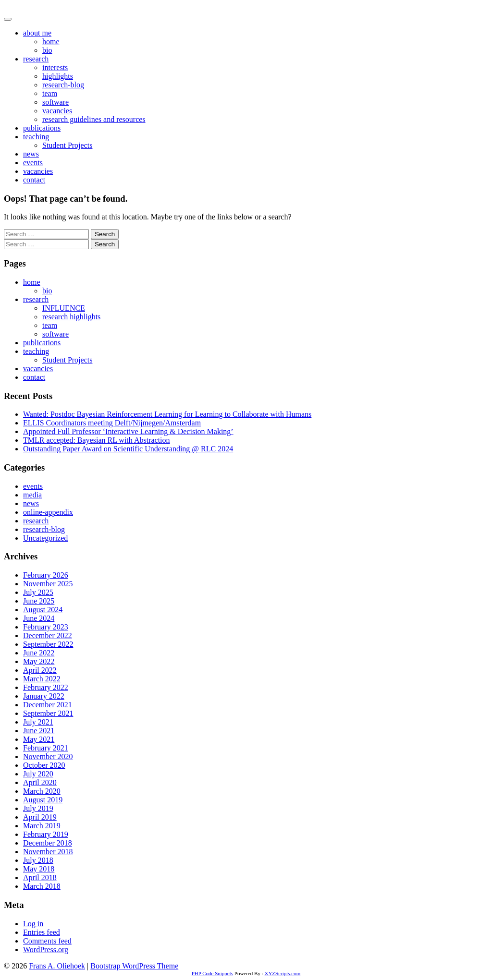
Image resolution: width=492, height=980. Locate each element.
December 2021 (48, 705)
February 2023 (46, 627)
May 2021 (39, 739)
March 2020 (42, 791)
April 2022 (40, 670)
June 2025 (39, 601)
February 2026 (46, 575)
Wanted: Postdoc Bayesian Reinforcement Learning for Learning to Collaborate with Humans (167, 414)
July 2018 (38, 860)
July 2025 (38, 592)
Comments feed (47, 941)
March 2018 (42, 886)
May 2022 (39, 661)
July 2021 (38, 722)
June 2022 (39, 653)
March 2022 (42, 679)
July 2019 (38, 808)
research (36, 59)
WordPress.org (46, 950)
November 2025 (48, 584)
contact (34, 180)
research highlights (71, 317)
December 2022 (48, 635)
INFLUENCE (64, 308)
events (33, 163)
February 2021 (46, 748)
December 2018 (48, 843)
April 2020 (40, 782)
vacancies (57, 111)
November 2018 (48, 852)
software (55, 102)
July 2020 (38, 774)
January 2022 (44, 696)
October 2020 (44, 765)
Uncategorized (45, 538)
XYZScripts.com (282, 973)
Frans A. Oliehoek (32, 8)
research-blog (63, 85)
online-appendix (48, 512)
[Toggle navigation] (8, 19)
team (50, 93)
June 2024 (39, 618)
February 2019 (46, 834)
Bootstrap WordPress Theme (134, 966)
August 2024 (43, 610)
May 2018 (39, 869)
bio (47, 50)
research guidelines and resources (94, 119)
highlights (58, 76)
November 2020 (48, 756)
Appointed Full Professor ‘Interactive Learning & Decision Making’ (128, 431)
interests (55, 67)
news (31, 154)
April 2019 (40, 817)
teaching (36, 137)
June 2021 (39, 731)
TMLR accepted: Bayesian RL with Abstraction (97, 440)
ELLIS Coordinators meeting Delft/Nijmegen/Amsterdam (112, 423)
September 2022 (48, 644)
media (32, 495)
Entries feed (42, 932)
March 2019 (42, 826)
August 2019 (43, 800)
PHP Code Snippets (212, 973)
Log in (33, 924)
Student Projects (67, 145)
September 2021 (48, 713)
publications (42, 128)
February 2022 (46, 687)
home (51, 42)
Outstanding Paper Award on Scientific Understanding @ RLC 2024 (128, 449)
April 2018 (40, 877)
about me (37, 33)
